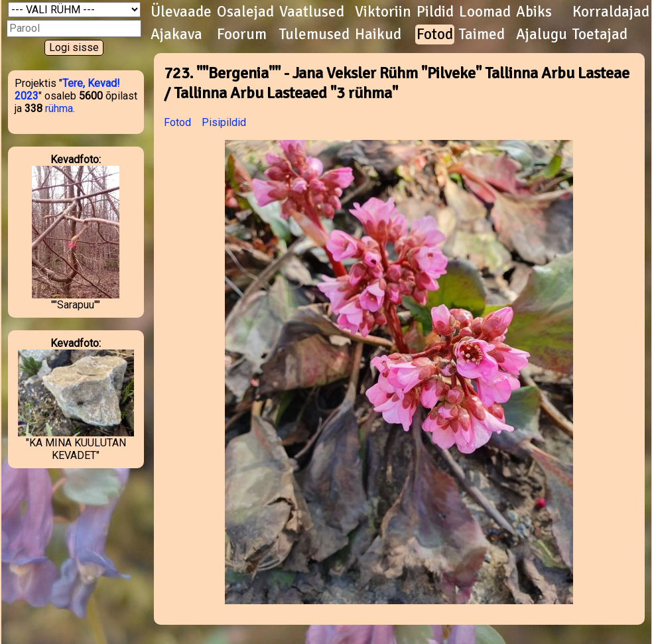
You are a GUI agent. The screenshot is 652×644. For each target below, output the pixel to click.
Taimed (482, 34)
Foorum (242, 34)
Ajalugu (542, 34)
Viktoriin (383, 12)
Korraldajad (611, 12)
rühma (59, 108)
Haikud (378, 34)
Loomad (485, 12)
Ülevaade (181, 12)
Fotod (435, 34)
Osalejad (245, 12)
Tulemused (314, 34)
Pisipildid (224, 122)
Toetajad (600, 34)
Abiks (534, 12)
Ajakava (176, 34)
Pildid (435, 12)
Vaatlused (312, 12)
